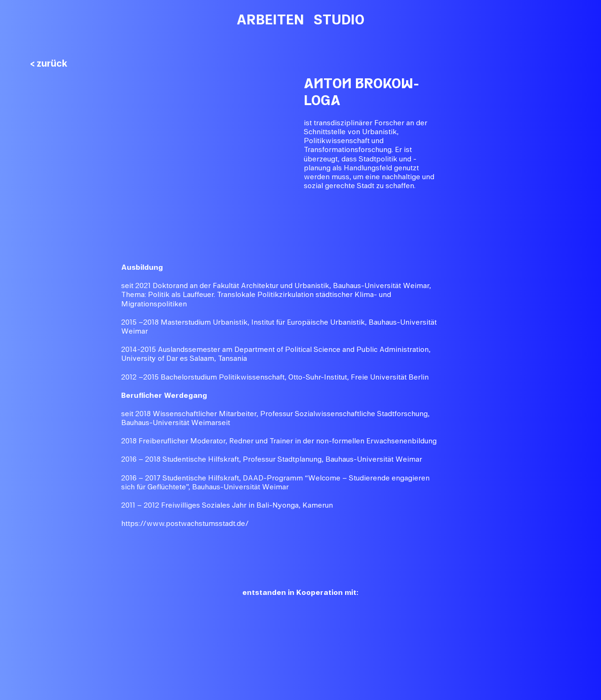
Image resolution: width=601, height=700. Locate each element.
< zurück (49, 64)
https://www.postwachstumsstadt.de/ (185, 524)
